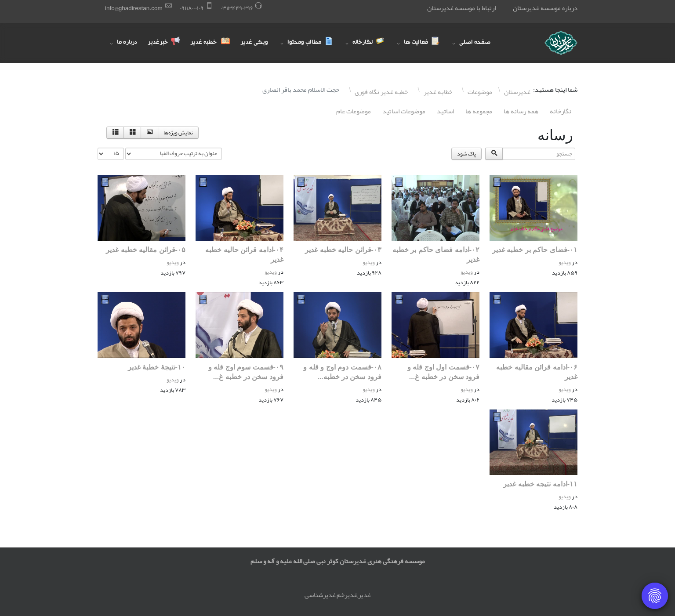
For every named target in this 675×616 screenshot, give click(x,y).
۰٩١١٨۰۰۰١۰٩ (192, 8)
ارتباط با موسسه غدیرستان (461, 8)
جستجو (577, 148)
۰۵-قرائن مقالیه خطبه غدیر (146, 250)
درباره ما (127, 43)
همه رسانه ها (521, 111)
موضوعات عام (354, 111)
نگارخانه (561, 111)
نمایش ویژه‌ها (178, 133)
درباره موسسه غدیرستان (545, 8)
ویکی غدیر (254, 43)
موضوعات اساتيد (404, 111)
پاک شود (466, 154)
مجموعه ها (479, 111)
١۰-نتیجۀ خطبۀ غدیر (157, 367)
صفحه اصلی (475, 43)
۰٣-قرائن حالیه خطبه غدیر (343, 250)
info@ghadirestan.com (134, 8)
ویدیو (565, 262)
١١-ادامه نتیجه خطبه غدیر (540, 484)
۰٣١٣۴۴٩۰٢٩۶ (237, 8)
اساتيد (445, 111)
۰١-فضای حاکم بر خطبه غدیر (535, 250)
